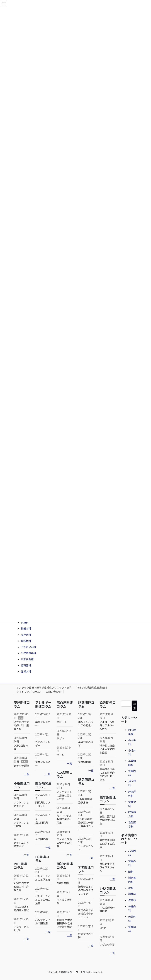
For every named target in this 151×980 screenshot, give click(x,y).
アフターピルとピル (21, 929)
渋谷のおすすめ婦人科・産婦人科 (21, 725)
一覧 (26, 774)
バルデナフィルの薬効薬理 (43, 878)
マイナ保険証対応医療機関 (92, 687)
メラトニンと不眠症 (21, 824)
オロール (62, 722)
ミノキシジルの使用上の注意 (64, 843)
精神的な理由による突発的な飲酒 (107, 749)
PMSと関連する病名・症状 (21, 908)
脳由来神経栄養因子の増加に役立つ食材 (64, 923)
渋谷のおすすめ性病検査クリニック (86, 890)
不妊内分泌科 (28, 647)
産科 (131, 888)
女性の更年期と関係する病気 (107, 820)
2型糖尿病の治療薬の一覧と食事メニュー (86, 824)
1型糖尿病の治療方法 (85, 801)
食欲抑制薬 (84, 762)
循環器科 (26, 665)
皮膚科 (25, 622)
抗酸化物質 (63, 883)
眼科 (131, 872)
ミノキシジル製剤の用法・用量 (64, 819)
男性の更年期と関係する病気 (107, 843)
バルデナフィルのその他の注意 (43, 900)
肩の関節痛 (42, 839)
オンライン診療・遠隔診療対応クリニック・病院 (44, 687)
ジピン (60, 738)
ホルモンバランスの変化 (86, 724)
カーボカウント (86, 848)
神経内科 (26, 628)
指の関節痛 (42, 822)
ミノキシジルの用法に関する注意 (64, 795)
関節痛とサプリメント (43, 804)
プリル (60, 755)
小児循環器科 (28, 653)
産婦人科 (26, 671)
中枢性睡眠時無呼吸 (107, 909)
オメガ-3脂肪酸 (64, 901)
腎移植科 (26, 641)
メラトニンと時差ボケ (21, 804)
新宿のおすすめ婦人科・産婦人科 (21, 886)
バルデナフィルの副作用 (43, 921)
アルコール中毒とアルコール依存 (107, 725)
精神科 (132, 894)
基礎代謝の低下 (86, 744)
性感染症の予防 (86, 936)
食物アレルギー (43, 764)
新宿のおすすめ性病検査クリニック (86, 914)
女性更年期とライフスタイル (107, 867)
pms (21, 718)
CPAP (103, 928)
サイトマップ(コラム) (29, 692)
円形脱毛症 (27, 659)
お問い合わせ (53, 692)
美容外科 (26, 635)
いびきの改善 (107, 944)
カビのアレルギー (43, 744)
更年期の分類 (21, 766)
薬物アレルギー (43, 724)
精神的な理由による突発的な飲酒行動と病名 (107, 774)
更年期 (25, 761)
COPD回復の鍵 (21, 747)
